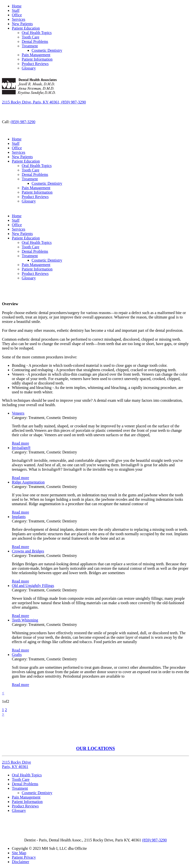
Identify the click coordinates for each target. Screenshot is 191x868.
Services (19, 19)
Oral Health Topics (37, 33)
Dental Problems (35, 42)
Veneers (18, 413)
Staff (16, 10)
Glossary (29, 68)
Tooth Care (30, 37)
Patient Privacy (24, 857)
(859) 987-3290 (23, 122)
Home (17, 6)
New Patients (22, 24)
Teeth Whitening (25, 620)
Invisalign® (21, 448)
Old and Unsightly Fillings (33, 586)
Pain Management (36, 55)
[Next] (3, 714)
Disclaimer (20, 862)
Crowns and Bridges (28, 551)
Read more (20, 443)
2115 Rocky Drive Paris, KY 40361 (17, 764)
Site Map (19, 853)
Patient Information (37, 59)
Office (17, 15)
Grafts (17, 655)
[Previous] (3, 693)
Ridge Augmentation (28, 482)
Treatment (30, 46)
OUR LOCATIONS (95, 748)
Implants (19, 517)
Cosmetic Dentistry (47, 50)
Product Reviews (35, 64)
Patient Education (26, 28)
